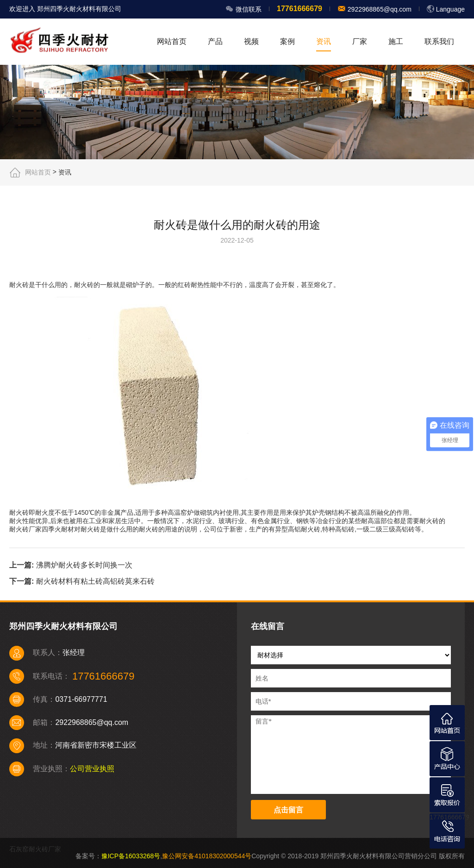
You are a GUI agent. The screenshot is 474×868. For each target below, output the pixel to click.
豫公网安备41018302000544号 (207, 856)
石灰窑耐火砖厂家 (35, 849)
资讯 (324, 41)
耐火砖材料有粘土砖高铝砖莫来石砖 (95, 581)
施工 (396, 41)
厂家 (360, 41)
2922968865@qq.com (379, 9)
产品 (215, 41)
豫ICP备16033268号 (131, 856)
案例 (287, 41)
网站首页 (172, 41)
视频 (251, 41)
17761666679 (449, 817)
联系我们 (439, 41)
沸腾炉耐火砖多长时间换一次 (84, 565)
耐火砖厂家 (25, 529)
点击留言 (288, 810)
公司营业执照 (92, 769)
